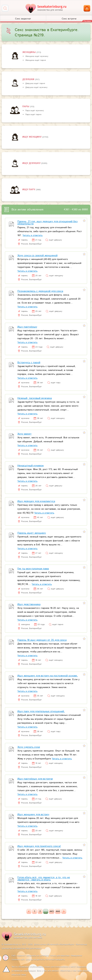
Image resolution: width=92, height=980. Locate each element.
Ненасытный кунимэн (31, 466)
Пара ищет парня (33, 115)
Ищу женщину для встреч (33, 815)
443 (52, 911)
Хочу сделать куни (29, 747)
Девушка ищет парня (35, 83)
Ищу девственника (29, 604)
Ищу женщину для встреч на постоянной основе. (48, 676)
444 (58, 911)
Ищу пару (29, 190)
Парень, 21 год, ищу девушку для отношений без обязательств (47, 223)
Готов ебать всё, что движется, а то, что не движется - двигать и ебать (44, 879)
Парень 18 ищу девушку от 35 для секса (42, 640)
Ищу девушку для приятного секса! (39, 846)
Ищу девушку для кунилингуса (36, 501)
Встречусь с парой (29, 363)
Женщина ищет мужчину (37, 56)
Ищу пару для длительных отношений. (41, 711)
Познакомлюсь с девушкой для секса (40, 291)
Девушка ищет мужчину (36, 87)
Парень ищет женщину (32, 533)
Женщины (29, 52)
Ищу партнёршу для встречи (35, 779)
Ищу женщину (32, 137)
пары (26, 107)
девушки (29, 79)
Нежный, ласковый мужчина (35, 398)
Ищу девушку (32, 163)
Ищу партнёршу (27, 327)
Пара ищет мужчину (35, 111)
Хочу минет (24, 434)
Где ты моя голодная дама (33, 569)
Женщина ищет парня (35, 60)
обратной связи (19, 975)
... (46, 911)
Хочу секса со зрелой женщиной (37, 256)
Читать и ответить (33, 235)
